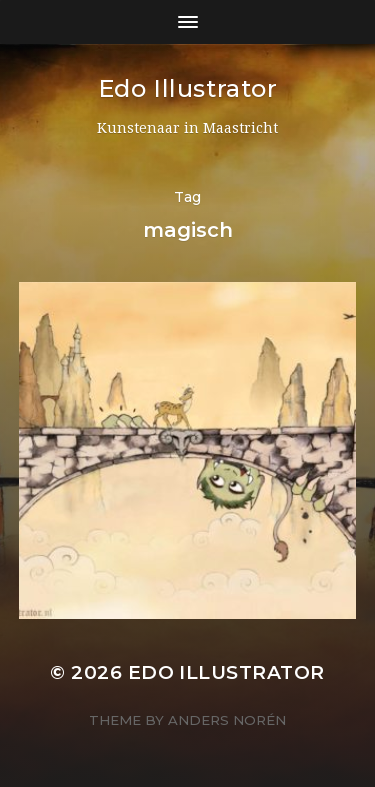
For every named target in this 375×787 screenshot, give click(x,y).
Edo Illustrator (188, 88)
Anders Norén (227, 720)
